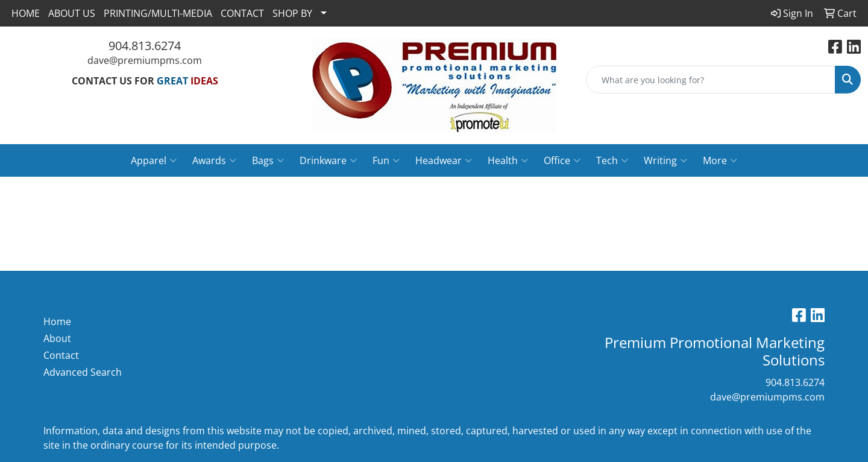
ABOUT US (72, 13)
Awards (214, 160)
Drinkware (328, 160)
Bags (268, 160)
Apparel (154, 160)
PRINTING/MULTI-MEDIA (158, 13)
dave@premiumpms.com (145, 60)
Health (508, 160)
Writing (665, 160)
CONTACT (242, 13)
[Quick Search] (711, 80)
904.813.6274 (145, 46)
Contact (61, 355)
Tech (612, 160)
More (720, 160)
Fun (386, 160)
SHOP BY (292, 13)
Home (57, 321)
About (57, 338)
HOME (26, 13)
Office (562, 160)
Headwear (444, 160)
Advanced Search (83, 372)
